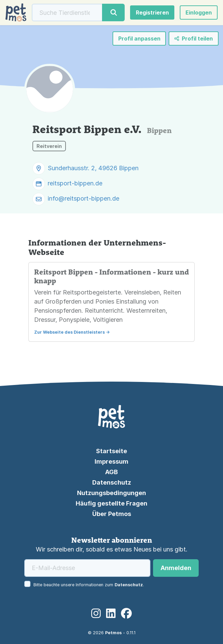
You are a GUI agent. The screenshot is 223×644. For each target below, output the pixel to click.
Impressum (111, 461)
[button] (199, 12)
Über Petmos (112, 514)
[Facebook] (126, 614)
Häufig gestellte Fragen (111, 503)
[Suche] (67, 12)
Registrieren (152, 12)
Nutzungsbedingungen (111, 493)
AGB (111, 472)
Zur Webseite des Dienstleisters (69, 332)
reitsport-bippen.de (75, 183)
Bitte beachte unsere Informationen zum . (89, 585)
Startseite (111, 451)
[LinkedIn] (111, 614)
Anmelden (176, 568)
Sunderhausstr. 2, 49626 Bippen (93, 168)
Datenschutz (112, 482)
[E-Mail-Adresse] (87, 568)
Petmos (113, 633)
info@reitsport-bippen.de (83, 198)
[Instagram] (96, 614)
